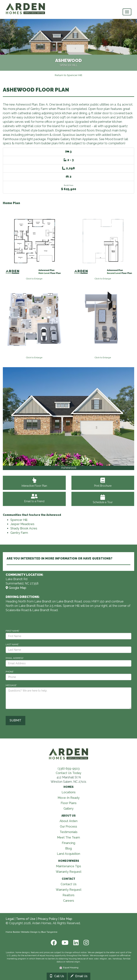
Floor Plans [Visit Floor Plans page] (69, 803)
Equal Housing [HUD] (69, 968)
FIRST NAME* (13, 631)
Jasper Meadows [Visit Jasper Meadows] (22, 524)
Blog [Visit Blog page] (68, 848)
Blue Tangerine (49, 932)
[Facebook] (53, 943)
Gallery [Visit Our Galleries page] (68, 809)
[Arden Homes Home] (26, 5)
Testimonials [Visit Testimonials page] (69, 832)
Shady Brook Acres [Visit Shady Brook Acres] (24, 528)
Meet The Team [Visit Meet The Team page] (68, 837)
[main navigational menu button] (127, 12)
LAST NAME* (12, 644)
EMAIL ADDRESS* (15, 658)
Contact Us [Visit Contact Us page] (69, 884)
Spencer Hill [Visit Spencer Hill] (19, 520)
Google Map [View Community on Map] (16, 588)
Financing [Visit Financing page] (68, 843)
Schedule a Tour (103, 499)
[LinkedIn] (76, 943)
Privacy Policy (48, 919)
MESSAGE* (11, 685)
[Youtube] (65, 943)
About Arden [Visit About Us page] (68, 821)
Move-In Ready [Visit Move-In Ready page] (69, 798)
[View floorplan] (34, 243)
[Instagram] (85, 943)
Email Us (79, 976)
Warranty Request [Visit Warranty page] (69, 872)
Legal (10, 919)
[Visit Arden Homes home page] (69, 753)
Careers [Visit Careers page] (69, 901)
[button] (16, 419)
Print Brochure (103, 483)
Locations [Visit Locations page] (69, 792)
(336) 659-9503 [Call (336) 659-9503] (69, 769)
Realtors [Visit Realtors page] (68, 895)
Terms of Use (26, 919)
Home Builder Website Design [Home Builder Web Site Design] (22, 932)
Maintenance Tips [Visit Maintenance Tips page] (68, 866)
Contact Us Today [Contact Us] (68, 773)
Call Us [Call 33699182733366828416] (57, 976)
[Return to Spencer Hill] (68, 75)
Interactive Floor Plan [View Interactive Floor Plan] (34, 483)
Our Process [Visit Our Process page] (68, 827)
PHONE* (10, 672)
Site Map (66, 919)
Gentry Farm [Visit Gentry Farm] (19, 533)
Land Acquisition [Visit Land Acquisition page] (68, 854)
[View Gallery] (68, 416)
